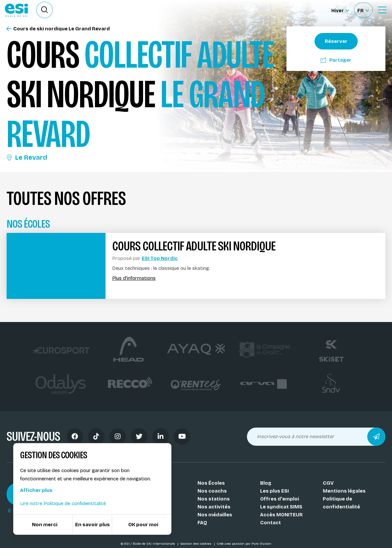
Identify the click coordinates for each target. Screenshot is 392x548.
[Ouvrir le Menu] (382, 10)
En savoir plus (92, 525)
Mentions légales (344, 491)
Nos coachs (212, 491)
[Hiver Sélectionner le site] (340, 10)
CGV (328, 483)
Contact (271, 523)
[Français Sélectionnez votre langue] (363, 10)
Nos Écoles (211, 483)
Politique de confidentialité (341, 503)
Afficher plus (36, 490)
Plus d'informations (134, 278)
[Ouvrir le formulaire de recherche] (45, 10)
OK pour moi (143, 525)
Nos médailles (215, 515)
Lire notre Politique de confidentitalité (63, 503)
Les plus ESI (274, 491)
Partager (336, 60)
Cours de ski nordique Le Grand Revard (58, 29)
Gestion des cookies (196, 544)
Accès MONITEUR (281, 515)
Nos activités (214, 507)
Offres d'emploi (280, 499)
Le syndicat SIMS (281, 507)
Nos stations (214, 499)
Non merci (45, 525)
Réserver (336, 41)
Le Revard (27, 157)
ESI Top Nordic (160, 258)
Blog (266, 483)
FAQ (202, 523)
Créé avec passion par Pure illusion (244, 544)
